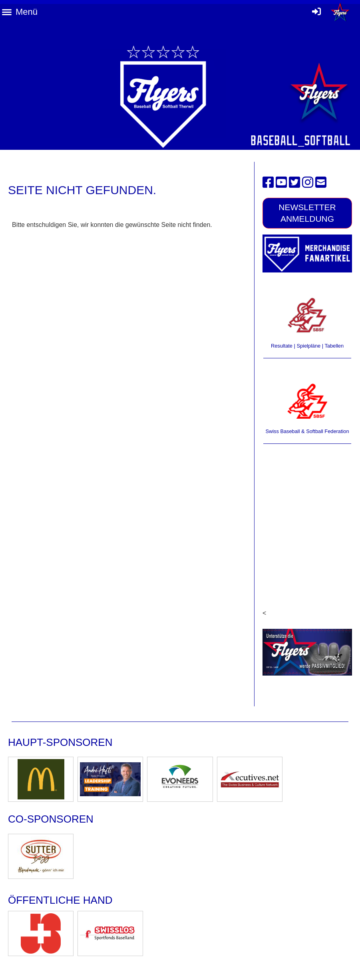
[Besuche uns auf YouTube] (281, 183)
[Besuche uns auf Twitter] (294, 183)
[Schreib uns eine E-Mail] (321, 183)
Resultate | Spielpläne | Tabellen (307, 346)
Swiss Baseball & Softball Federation (307, 431)
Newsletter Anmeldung (307, 213)
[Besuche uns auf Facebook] (268, 183)
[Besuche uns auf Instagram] (308, 183)
